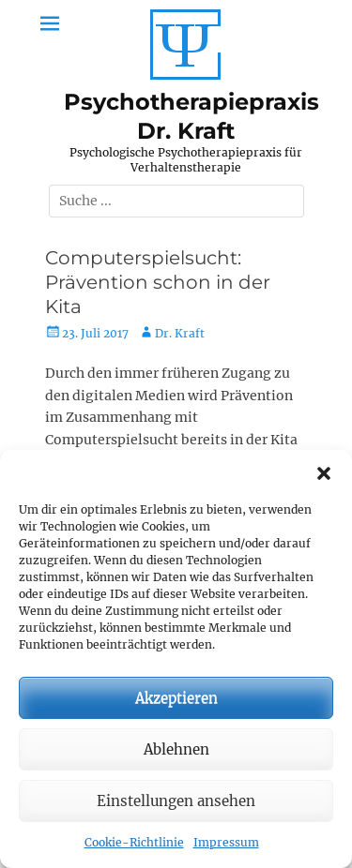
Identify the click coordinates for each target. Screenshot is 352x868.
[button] (324, 473)
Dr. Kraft (180, 333)
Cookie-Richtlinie (134, 842)
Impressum (226, 842)
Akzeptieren (176, 698)
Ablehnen (176, 749)
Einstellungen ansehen (176, 801)
